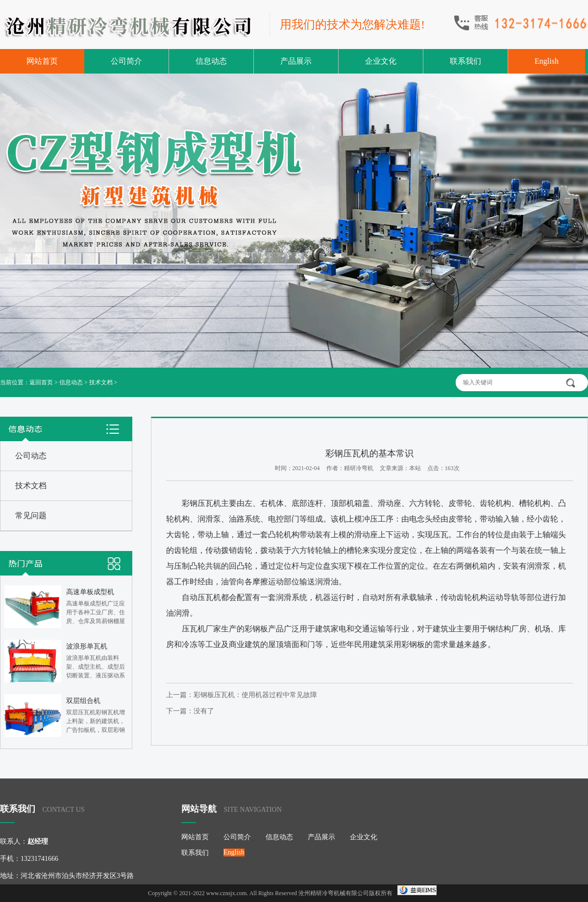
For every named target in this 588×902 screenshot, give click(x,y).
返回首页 (41, 382)
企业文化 (381, 61)
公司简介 (126, 61)
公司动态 (31, 456)
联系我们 (465, 61)
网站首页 (42, 61)
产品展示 (296, 61)
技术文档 (101, 382)
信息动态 (211, 61)
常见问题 (31, 515)
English (547, 61)
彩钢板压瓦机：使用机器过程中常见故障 (255, 695)
